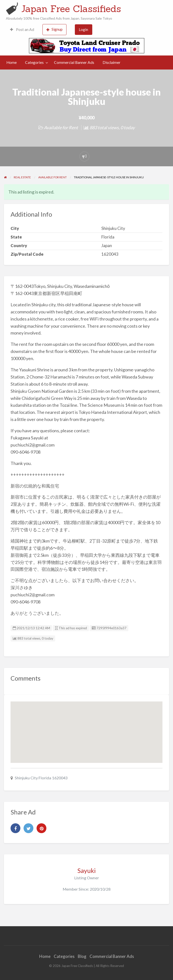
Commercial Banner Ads (74, 62)
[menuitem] (22, 30)
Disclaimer (112, 62)
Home (12, 62)
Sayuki (86, 870)
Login (83, 29)
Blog (82, 956)
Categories (34, 62)
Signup (54, 29)
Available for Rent (61, 127)
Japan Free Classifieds (71, 9)
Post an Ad (22, 29)
